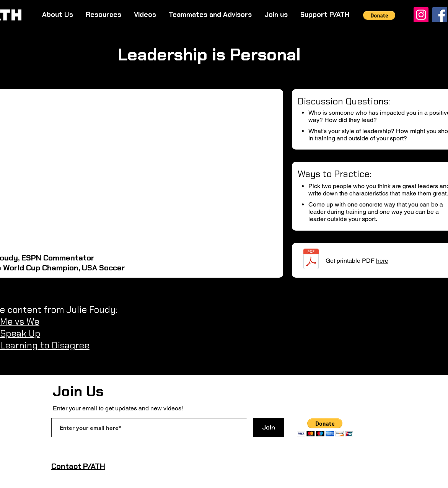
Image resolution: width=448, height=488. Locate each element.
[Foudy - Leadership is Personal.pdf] (311, 260)
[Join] (269, 428)
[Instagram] (421, 15)
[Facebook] (440, 15)
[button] (379, 15)
